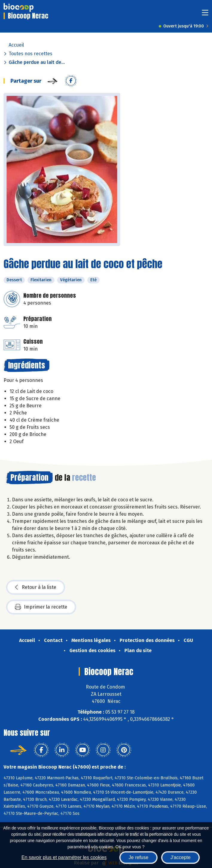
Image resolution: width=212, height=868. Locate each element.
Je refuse (138, 857)
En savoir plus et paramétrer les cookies (64, 857)
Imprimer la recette (41, 607)
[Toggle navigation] (205, 14)
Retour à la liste (36, 587)
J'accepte (180, 857)
